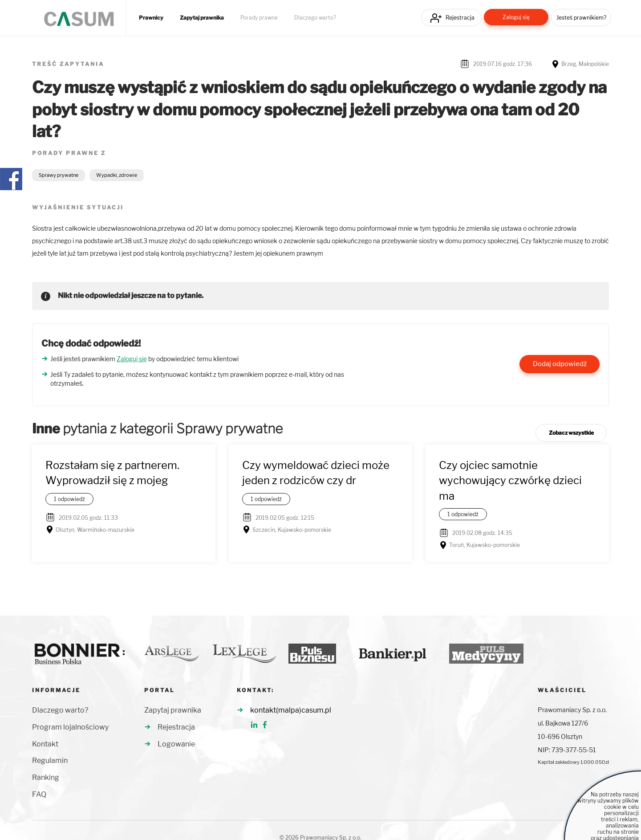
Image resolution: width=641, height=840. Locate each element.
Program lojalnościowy (70, 727)
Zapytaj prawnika (202, 18)
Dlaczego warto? (315, 18)
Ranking (46, 777)
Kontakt (45, 744)
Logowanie (176, 744)
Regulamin (50, 760)
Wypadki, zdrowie (117, 175)
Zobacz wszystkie (571, 433)
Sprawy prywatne (59, 175)
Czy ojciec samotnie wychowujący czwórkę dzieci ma (510, 481)
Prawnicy (151, 18)
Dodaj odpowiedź (560, 364)
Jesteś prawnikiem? (581, 18)
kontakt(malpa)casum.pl (291, 710)
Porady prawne (259, 18)
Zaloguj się (516, 17)
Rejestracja (460, 18)
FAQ (39, 794)
